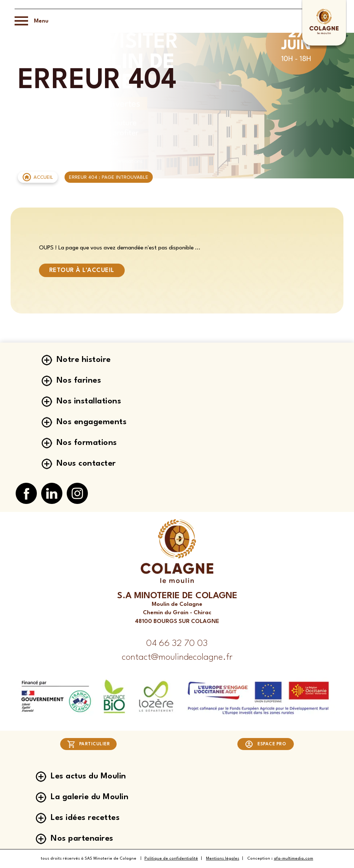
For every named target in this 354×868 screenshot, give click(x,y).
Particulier (88, 744)
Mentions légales (223, 859)
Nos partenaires (82, 839)
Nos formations (87, 443)
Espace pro (265, 744)
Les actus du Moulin (88, 776)
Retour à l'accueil (82, 270)
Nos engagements (92, 422)
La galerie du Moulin (90, 797)
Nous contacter (86, 463)
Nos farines (79, 380)
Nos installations (89, 401)
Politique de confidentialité (171, 859)
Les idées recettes (85, 818)
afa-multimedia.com (293, 859)
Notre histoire (84, 360)
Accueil (43, 177)
